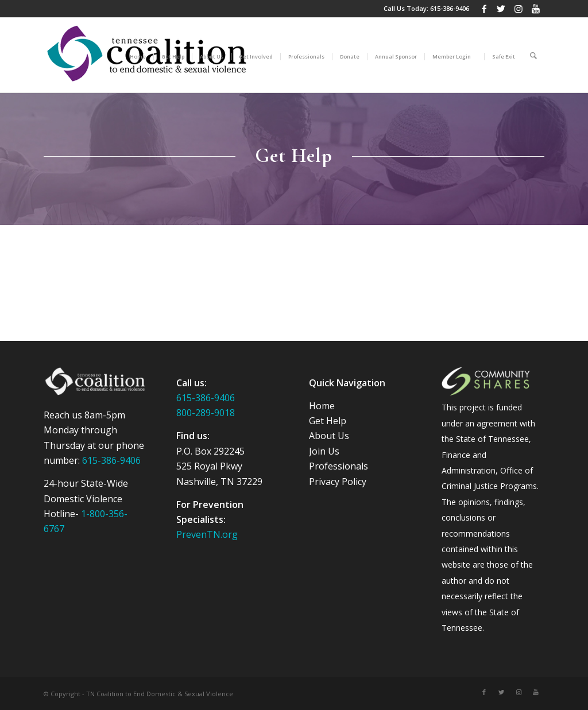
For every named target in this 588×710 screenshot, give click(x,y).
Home (322, 406)
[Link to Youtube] (536, 9)
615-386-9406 (450, 8)
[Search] (533, 55)
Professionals (339, 466)
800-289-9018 (206, 413)
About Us (329, 436)
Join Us (324, 451)
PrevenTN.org (207, 534)
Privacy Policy (338, 482)
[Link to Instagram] (518, 9)
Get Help (328, 421)
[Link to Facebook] (484, 9)
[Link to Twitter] (501, 9)
